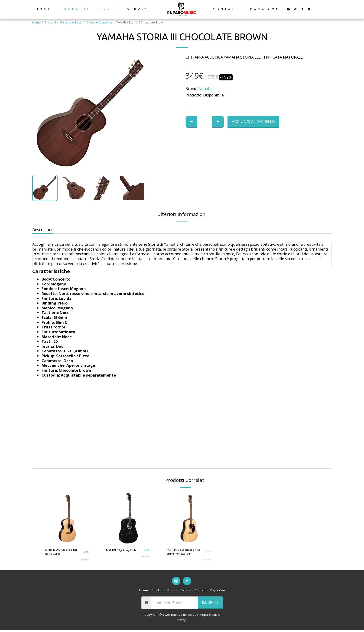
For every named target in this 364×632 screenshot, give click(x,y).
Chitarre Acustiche (99, 22)
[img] (67, 518)
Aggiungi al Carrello (253, 121)
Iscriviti (210, 604)
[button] (295, 9)
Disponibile (84, 561)
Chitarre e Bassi (71, 22)
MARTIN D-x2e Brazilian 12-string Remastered (183, 552)
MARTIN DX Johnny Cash (123, 550)
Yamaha (205, 88)
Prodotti (50, 22)
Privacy (181, 622)
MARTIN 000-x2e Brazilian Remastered (63, 552)
